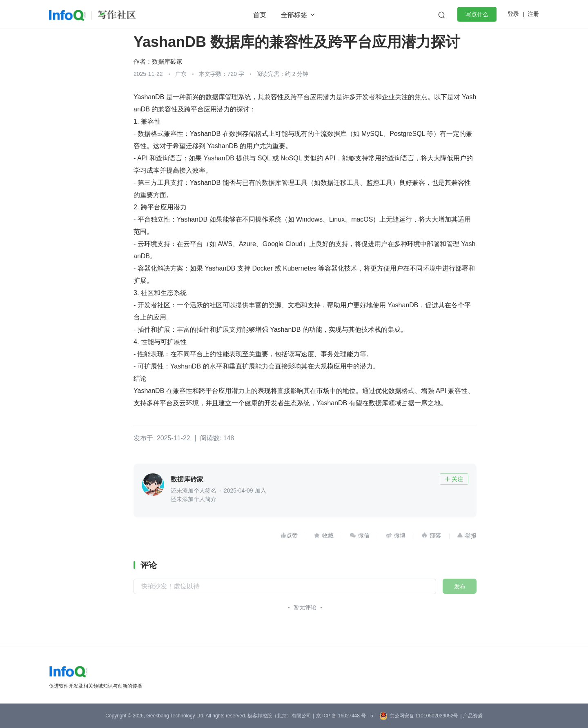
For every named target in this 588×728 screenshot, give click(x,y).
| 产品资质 (471, 716)
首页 (260, 15)
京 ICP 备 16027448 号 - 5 (345, 716)
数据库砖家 (167, 61)
